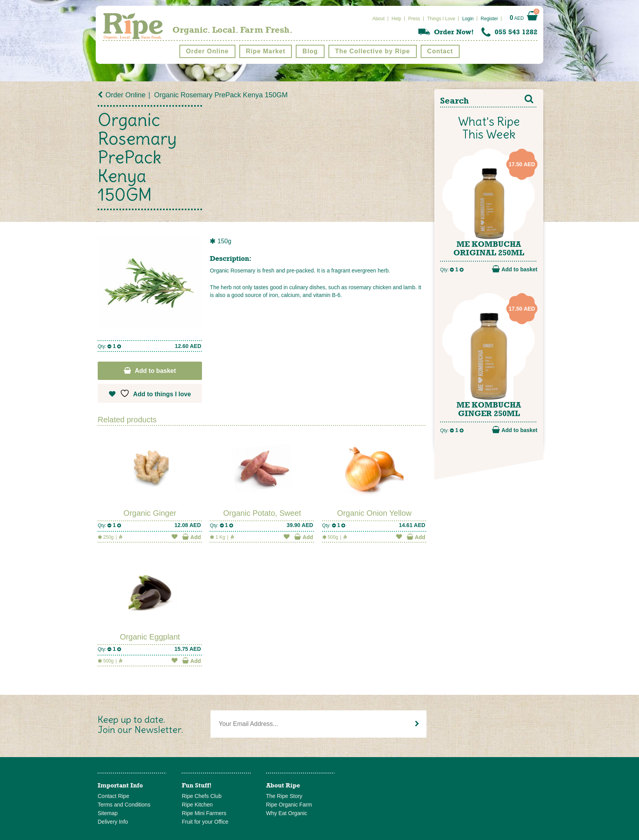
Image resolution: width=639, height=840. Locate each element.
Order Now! (454, 32)
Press (414, 19)
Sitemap (108, 813)
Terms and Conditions (124, 805)
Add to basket (155, 371)
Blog (310, 51)
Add (191, 537)
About (378, 19)
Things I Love (441, 19)
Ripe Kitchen (197, 805)
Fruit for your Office (205, 822)
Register (489, 19)
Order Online (207, 51)
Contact (440, 51)
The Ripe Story (284, 796)
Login (468, 19)
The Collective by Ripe (373, 51)
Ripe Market (266, 51)
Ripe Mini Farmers (204, 813)
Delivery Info (113, 822)
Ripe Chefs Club (202, 796)
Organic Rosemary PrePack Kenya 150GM (221, 95)
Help (396, 19)
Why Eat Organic (287, 813)
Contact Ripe (113, 796)
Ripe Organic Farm (289, 805)
